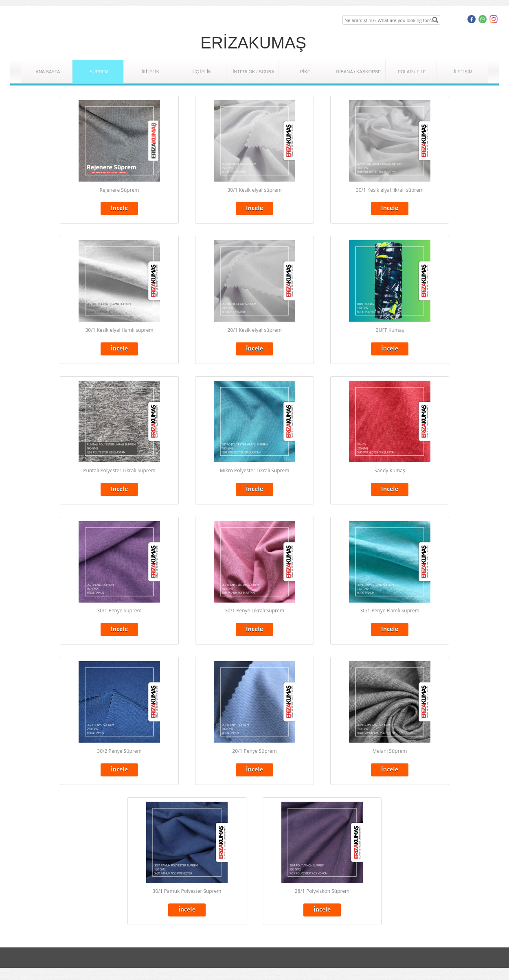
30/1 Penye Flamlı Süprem (390, 611)
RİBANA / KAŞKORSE (359, 72)
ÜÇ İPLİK (202, 72)
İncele (119, 208)
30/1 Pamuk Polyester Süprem (187, 891)
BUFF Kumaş (390, 330)
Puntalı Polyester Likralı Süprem (119, 470)
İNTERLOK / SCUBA (253, 72)
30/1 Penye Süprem (119, 611)
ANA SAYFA (48, 72)
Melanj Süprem (390, 751)
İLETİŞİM (463, 72)
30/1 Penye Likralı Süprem (254, 611)
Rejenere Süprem (120, 190)
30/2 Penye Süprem (119, 751)
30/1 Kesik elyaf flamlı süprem (119, 330)
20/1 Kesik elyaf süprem (254, 330)
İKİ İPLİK (150, 72)
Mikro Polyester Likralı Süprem (255, 470)
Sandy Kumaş (389, 470)
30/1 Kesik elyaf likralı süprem (390, 190)
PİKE (305, 72)
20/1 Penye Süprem (254, 751)
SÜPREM (99, 72)
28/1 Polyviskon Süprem (322, 891)
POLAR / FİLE (412, 72)
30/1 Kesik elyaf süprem (254, 190)
